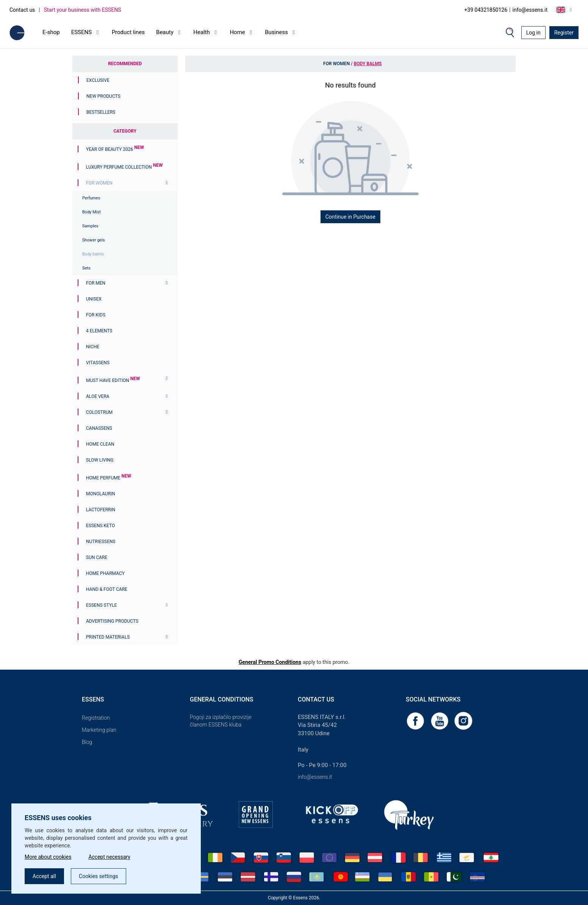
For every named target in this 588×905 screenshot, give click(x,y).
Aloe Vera (98, 396)
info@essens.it (530, 10)
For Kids (96, 315)
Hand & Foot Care (107, 589)
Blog (87, 742)
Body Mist (91, 212)
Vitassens (98, 363)
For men (96, 283)
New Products (103, 96)
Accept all (44, 876)
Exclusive (98, 80)
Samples (90, 226)
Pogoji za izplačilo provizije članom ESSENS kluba (221, 721)
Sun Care (97, 557)
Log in (533, 33)
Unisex (94, 299)
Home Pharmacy (105, 573)
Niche (93, 347)
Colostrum (99, 412)
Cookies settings (99, 876)
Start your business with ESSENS (83, 10)
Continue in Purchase (350, 217)
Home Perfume (109, 478)
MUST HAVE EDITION (113, 380)
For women (99, 183)
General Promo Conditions (270, 662)
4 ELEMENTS (99, 331)
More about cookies (48, 857)
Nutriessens (101, 542)
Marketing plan (99, 730)
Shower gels (94, 240)
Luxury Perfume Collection (124, 167)
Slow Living (100, 460)
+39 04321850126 (486, 10)
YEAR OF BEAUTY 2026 (115, 149)
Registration (96, 718)
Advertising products (112, 621)
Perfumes (91, 198)
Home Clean (100, 444)
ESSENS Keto (100, 526)
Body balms (93, 254)
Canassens (99, 428)
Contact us (22, 10)
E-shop (51, 32)
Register (564, 33)
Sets (86, 268)
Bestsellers (101, 112)
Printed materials (108, 637)
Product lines (128, 32)
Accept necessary (109, 857)
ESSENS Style (101, 605)
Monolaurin (101, 494)
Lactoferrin (101, 510)
